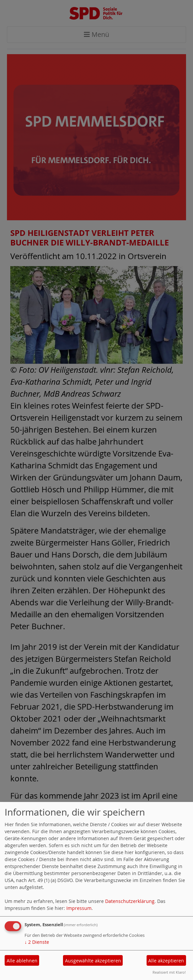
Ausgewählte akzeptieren (93, 961)
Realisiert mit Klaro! (169, 972)
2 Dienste (37, 942)
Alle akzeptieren (166, 961)
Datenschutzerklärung (130, 901)
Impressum (79, 908)
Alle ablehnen (22, 961)
